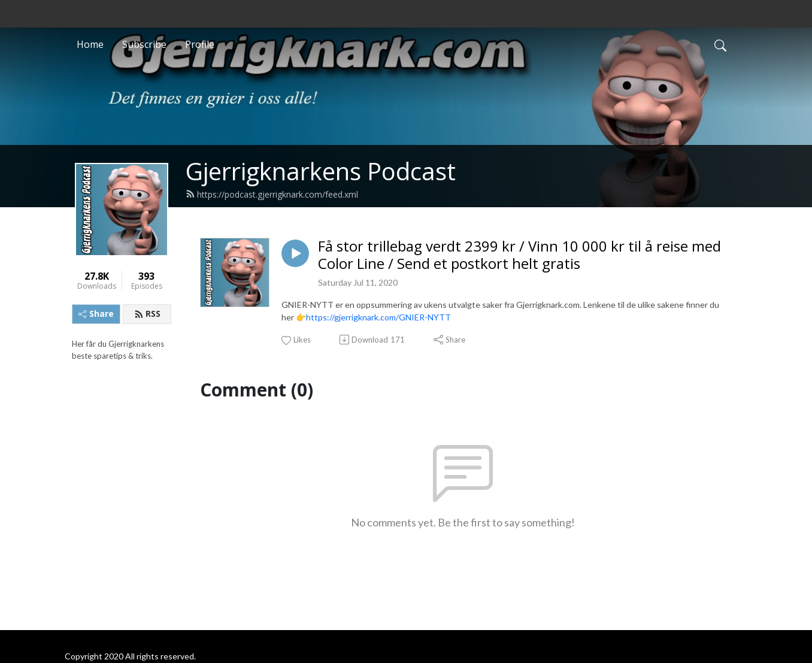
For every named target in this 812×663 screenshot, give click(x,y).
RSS (147, 314)
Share (96, 314)
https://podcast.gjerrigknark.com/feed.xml (272, 194)
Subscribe (144, 44)
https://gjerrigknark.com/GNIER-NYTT (378, 317)
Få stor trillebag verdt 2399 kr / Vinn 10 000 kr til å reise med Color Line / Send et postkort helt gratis (519, 255)
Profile (200, 44)
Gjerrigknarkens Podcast (321, 171)
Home (90, 44)
